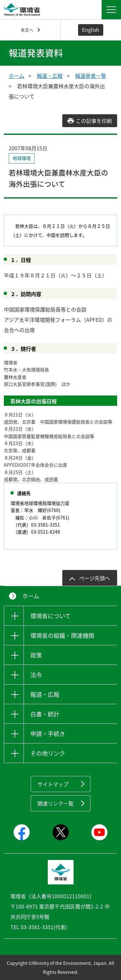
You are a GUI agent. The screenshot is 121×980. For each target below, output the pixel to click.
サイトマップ (53, 784)
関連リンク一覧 (55, 803)
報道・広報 (50, 76)
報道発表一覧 (91, 76)
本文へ (27, 30)
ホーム (16, 76)
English (91, 30)
